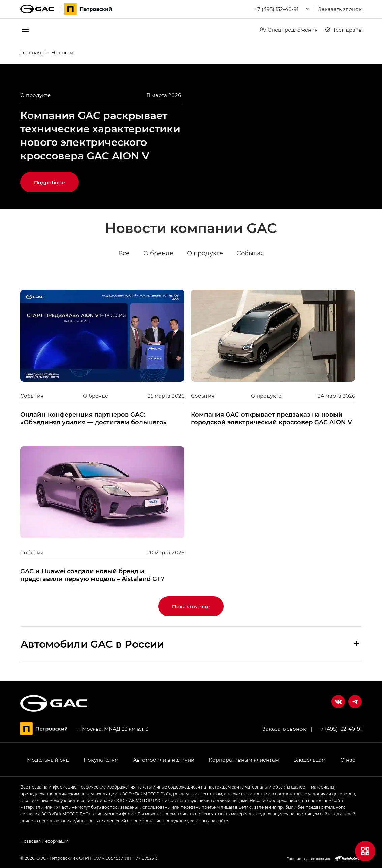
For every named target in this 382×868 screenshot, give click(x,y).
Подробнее (50, 182)
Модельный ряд (48, 760)
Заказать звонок (340, 9)
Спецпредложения (289, 30)
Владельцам (310, 760)
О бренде (158, 253)
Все (124, 253)
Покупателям (101, 760)
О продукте (205, 253)
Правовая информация (44, 841)
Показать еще (191, 606)
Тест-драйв (343, 30)
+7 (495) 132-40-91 (340, 729)
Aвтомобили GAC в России (92, 644)
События (250, 253)
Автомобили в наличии (164, 760)
